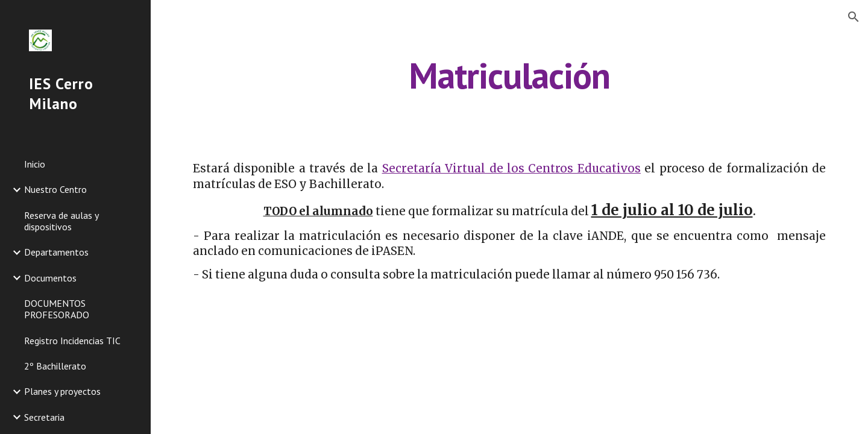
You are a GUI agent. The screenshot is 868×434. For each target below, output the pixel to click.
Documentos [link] (50, 278)
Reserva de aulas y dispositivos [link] (61, 221)
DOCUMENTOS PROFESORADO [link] (57, 309)
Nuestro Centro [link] (55, 189)
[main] (509, 75)
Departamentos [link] (56, 252)
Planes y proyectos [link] (62, 391)
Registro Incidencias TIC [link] (72, 341)
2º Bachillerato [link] (55, 366)
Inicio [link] (35, 164)
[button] (854, 17)
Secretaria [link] (44, 417)
